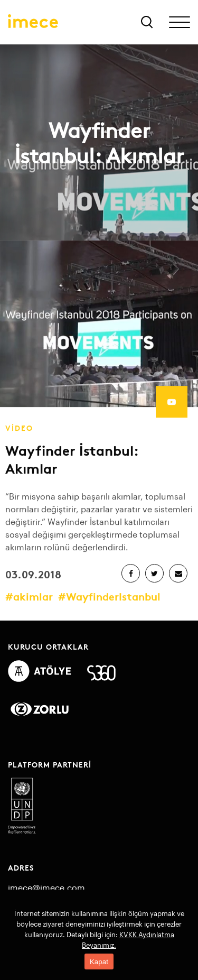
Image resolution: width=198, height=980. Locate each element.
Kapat (99, 962)
